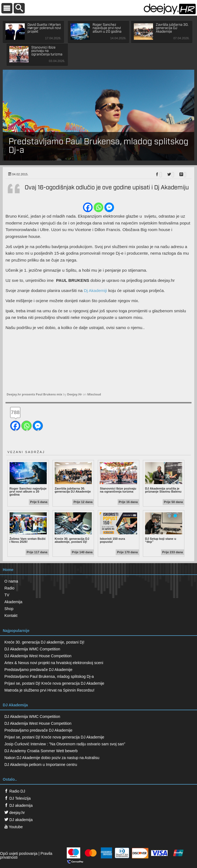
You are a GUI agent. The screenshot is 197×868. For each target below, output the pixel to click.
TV (7, 595)
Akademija (13, 602)
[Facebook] (88, 207)
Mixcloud (94, 394)
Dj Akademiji (95, 290)
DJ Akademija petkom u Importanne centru (41, 765)
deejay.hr (15, 813)
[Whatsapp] (98, 207)
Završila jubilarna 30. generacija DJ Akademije (73, 478)
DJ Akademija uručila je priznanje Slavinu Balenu (164, 478)
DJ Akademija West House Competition (38, 656)
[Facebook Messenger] (109, 207)
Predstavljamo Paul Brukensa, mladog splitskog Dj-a (49, 676)
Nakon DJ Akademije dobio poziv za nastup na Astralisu (52, 758)
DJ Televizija (17, 798)
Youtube (14, 827)
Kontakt (11, 616)
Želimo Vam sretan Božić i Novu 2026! (28, 528)
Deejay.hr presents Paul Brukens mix (34, 394)
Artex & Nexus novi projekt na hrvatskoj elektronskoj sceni (54, 663)
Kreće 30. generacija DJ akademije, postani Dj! (73, 528)
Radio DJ (15, 791)
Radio (9, 588)
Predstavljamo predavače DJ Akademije (38, 670)
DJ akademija (19, 805)
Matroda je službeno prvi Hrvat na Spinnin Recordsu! (49, 690)
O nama (11, 581)
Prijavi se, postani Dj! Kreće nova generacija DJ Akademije (54, 683)
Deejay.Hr (74, 394)
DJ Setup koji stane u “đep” (164, 528)
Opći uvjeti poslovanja (19, 853)
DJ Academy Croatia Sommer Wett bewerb (41, 751)
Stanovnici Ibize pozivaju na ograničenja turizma (118, 478)
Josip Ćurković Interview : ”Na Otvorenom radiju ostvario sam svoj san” (65, 744)
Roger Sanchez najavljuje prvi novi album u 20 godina (28, 479)
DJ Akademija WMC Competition (32, 649)
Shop (9, 609)
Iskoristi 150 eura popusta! (118, 528)
